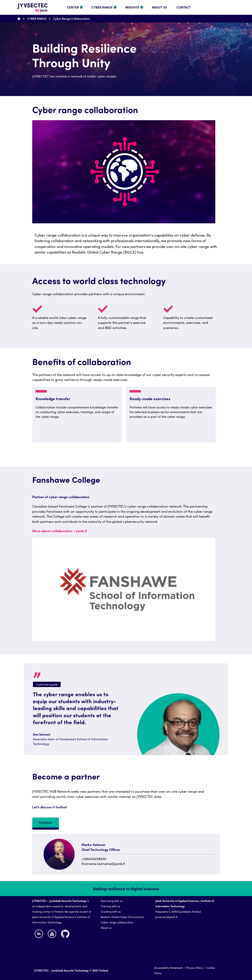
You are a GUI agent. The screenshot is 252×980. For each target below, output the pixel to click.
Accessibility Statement (169, 968)
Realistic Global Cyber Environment (122, 917)
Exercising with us (112, 901)
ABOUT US (159, 7)
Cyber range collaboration (117, 922)
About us (106, 928)
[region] (126, 452)
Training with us (110, 906)
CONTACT (184, 7)
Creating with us (111, 911)
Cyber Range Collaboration (72, 18)
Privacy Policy (195, 968)
